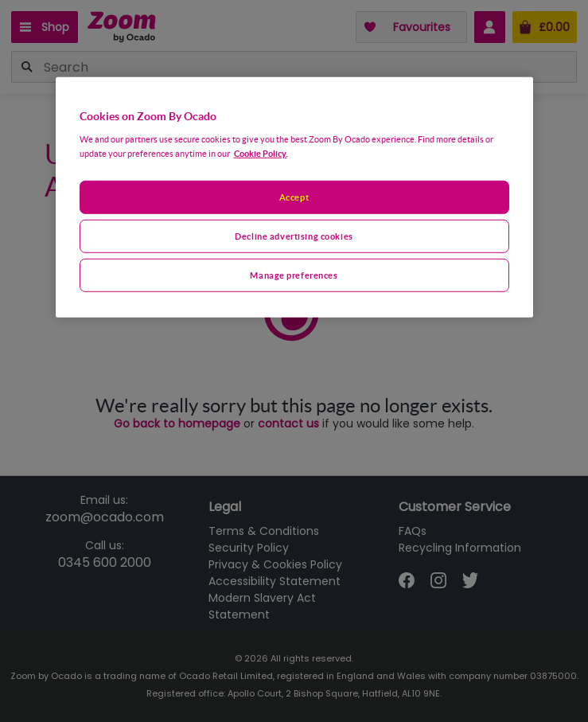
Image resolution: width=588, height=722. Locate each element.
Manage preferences (294, 274)
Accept (294, 197)
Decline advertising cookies (294, 235)
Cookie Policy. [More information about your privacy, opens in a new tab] (261, 153)
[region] (294, 197)
